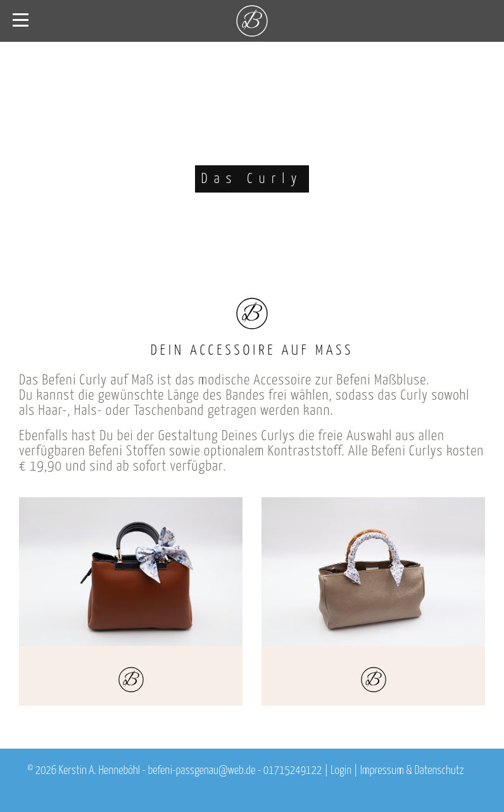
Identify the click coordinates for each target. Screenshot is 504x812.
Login (341, 771)
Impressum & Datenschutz (412, 771)
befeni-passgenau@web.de (201, 771)
